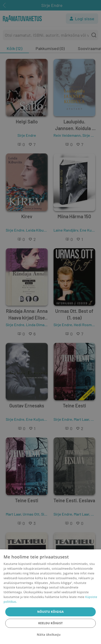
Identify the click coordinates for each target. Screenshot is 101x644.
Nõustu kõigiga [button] (50, 612)
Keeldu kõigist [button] (50, 623)
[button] (50, 635)
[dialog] (50, 597)
